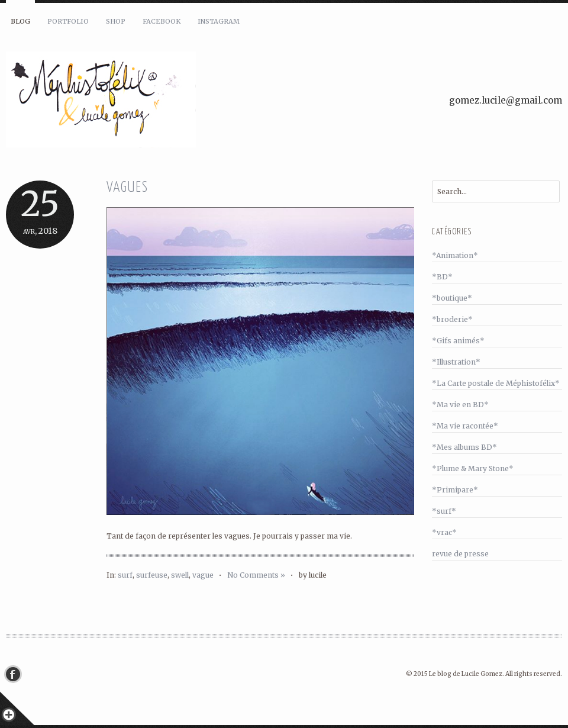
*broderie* (452, 319)
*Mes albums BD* (464, 447)
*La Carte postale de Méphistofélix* (496, 383)
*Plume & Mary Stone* (473, 468)
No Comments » (256, 575)
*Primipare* (455, 490)
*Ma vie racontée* (465, 426)
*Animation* (455, 255)
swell (180, 575)
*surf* (444, 511)
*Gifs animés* (458, 341)
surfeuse (152, 575)
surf (125, 575)
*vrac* (444, 532)
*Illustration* (456, 362)
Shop (116, 21)
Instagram (219, 21)
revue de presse (460, 554)
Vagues (128, 188)
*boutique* (452, 298)
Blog (20, 21)
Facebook (162, 21)
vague (203, 575)
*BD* (442, 277)
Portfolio (68, 21)
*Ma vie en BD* (460, 405)
